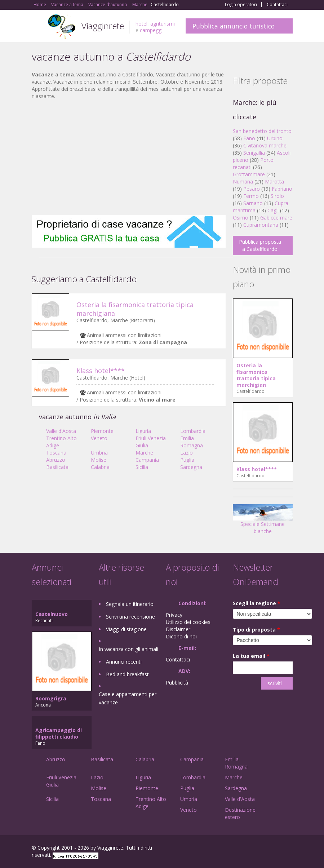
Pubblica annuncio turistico (234, 26)
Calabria (100, 467)
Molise (99, 460)
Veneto (99, 438)
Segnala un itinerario (130, 604)
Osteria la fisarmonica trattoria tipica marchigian (256, 375)
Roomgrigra (51, 698)
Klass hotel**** (101, 371)
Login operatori (241, 5)
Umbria (99, 453)
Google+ (254, 849)
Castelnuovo (52, 614)
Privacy (174, 615)
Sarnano (253, 203)
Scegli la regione (257, 603)
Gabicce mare (276, 218)
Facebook (238, 849)
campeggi (151, 30)
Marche (144, 453)
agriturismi (163, 24)
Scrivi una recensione (130, 617)
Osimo (241, 218)
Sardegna (191, 467)
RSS (289, 849)
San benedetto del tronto (262, 131)
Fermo (251, 196)
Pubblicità (177, 683)
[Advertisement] (129, 158)
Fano (249, 138)
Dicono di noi (181, 636)
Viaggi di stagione (126, 629)
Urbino (275, 138)
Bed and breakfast (127, 674)
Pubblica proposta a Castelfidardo (260, 245)
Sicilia (142, 467)
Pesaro (252, 189)
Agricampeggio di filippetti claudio (59, 733)
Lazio (187, 453)
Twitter (272, 849)
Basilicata (57, 467)
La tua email (251, 656)
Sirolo (277, 196)
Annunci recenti (124, 662)
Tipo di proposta (256, 630)
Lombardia (193, 431)
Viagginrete (103, 26)
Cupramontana (261, 225)
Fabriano (282, 189)
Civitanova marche (265, 145)
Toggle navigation (38, 27)
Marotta (274, 181)
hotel (141, 24)
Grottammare (249, 174)
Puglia (187, 460)
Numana (243, 181)
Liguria (143, 431)
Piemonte (102, 431)
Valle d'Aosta (61, 431)
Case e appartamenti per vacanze (128, 698)
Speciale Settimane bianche (263, 522)
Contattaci (277, 5)
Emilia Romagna (192, 442)
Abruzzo (56, 460)
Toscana (56, 453)
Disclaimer (178, 629)
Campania (147, 460)
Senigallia (254, 153)
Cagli (273, 210)
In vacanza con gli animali (128, 649)
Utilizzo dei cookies (188, 622)
